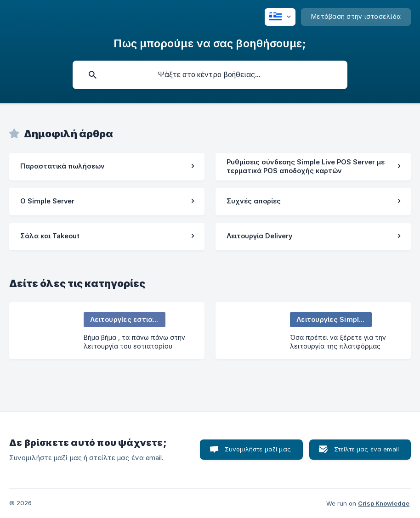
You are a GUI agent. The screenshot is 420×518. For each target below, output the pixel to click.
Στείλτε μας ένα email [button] (366, 449)
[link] (107, 167)
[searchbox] (210, 75)
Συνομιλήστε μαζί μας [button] (258, 449)
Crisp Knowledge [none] (384, 503)
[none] (280, 17)
